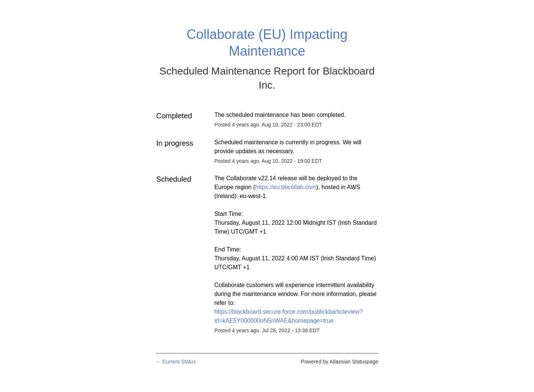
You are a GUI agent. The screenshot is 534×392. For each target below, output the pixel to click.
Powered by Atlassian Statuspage (339, 362)
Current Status (176, 362)
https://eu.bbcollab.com (286, 187)
